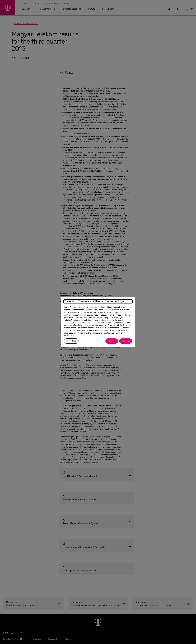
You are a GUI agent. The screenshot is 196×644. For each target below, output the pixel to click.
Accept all (126, 341)
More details (69, 336)
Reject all (112, 341)
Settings (71, 341)
